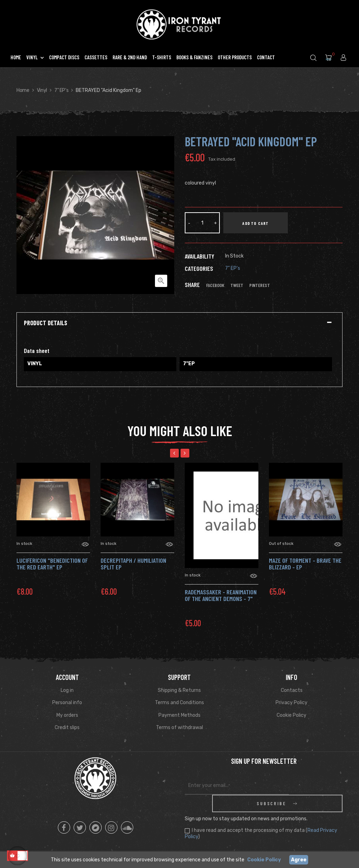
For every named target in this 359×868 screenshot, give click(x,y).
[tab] (179, 323)
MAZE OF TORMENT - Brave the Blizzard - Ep (305, 564)
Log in (67, 690)
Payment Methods (179, 715)
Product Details (46, 323)
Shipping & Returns (179, 690)
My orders (67, 715)
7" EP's (233, 268)
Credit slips (67, 727)
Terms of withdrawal (179, 727)
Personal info (67, 703)
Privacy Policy (292, 703)
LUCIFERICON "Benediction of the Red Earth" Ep (52, 564)
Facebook (215, 285)
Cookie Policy (292, 715)
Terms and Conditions (179, 703)
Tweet (237, 285)
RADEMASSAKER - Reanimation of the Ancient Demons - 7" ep (221, 599)
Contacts (292, 690)
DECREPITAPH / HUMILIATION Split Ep (133, 564)
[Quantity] (202, 223)
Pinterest (260, 285)
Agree (299, 860)
